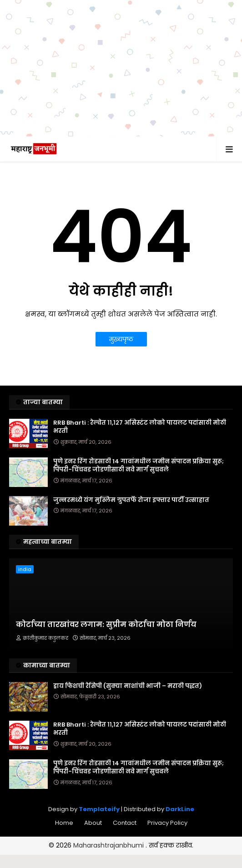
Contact (125, 823)
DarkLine (180, 809)
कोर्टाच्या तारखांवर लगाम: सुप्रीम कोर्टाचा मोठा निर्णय (106, 625)
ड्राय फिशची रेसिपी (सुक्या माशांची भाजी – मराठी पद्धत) (128, 686)
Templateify (99, 809)
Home (64, 823)
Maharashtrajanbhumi (109, 845)
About (93, 823)
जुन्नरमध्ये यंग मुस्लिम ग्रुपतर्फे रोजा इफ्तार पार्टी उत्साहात (131, 500)
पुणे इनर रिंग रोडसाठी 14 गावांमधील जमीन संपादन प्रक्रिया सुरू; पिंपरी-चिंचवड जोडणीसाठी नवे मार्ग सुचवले (139, 466)
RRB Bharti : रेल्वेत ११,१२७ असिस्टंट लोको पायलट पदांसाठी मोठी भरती (140, 427)
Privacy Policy (167, 823)
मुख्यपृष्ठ (121, 339)
